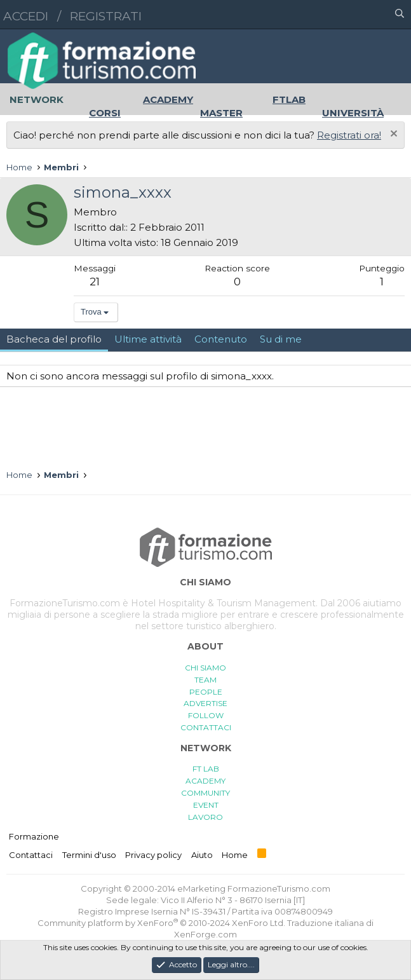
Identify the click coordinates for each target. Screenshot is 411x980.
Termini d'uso (89, 855)
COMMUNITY (205, 793)
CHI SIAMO (205, 668)
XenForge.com (205, 934)
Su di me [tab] (281, 339)
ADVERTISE (205, 703)
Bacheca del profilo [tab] (54, 339)
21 (95, 282)
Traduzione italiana (326, 923)
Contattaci (31, 855)
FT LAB (206, 769)
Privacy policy (153, 855)
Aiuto (202, 855)
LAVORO (205, 817)
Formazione (34, 836)
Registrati (106, 16)
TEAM (205, 680)
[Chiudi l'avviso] (392, 135)
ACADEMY (205, 781)
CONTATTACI (206, 727)
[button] (344, 15)
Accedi (26, 16)
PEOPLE (206, 692)
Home (235, 855)
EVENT (206, 805)
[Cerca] (400, 15)
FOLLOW (206, 715)
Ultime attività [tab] (148, 339)
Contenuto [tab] (221, 339)
